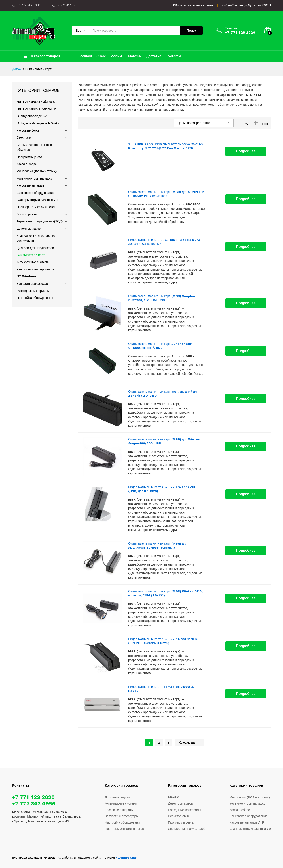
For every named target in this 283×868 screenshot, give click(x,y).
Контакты (173, 56)
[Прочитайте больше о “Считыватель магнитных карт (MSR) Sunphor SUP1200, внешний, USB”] (246, 303)
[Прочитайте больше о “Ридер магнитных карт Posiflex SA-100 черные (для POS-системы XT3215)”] (246, 646)
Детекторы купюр (180, 803)
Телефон (231, 28)
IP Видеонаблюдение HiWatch (39, 123)
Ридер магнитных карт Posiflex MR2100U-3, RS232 (161, 689)
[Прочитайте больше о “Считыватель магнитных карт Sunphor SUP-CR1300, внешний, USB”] (246, 351)
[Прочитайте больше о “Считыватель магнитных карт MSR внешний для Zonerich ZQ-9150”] (246, 399)
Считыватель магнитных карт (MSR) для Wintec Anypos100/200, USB (164, 441)
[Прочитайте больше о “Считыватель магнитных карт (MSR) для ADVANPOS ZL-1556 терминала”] (246, 551)
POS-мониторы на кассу (34, 178)
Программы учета (29, 157)
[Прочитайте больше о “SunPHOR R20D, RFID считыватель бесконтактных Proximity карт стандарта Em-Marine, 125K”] (246, 151)
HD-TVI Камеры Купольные (36, 109)
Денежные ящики (29, 229)
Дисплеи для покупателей (35, 248)
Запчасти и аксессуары (33, 284)
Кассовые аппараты (31, 185)
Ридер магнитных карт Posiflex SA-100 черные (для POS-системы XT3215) (163, 641)
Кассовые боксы (28, 130)
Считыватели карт (31, 255)
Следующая (189, 742)
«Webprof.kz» (127, 858)
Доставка (154, 56)
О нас (101, 56)
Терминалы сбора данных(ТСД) (40, 221)
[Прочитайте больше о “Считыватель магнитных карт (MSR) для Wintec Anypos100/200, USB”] (246, 446)
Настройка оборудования (35, 298)
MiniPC (174, 797)
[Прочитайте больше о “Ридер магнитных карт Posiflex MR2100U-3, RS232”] (246, 694)
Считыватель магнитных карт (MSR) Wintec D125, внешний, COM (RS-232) (165, 593)
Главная (85, 56)
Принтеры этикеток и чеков (36, 207)
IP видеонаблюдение (32, 116)
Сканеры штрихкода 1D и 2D (37, 200)
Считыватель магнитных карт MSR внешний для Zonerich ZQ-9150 (163, 394)
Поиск (191, 31)
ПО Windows (27, 276)
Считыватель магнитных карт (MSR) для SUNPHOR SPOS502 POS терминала (166, 194)
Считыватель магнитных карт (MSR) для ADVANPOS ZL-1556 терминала (158, 545)
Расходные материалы (33, 291)
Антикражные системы (33, 262)
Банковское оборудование (35, 193)
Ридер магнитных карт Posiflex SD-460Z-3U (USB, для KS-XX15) (162, 489)
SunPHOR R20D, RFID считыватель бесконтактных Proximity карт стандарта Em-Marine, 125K (166, 146)
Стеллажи (24, 138)
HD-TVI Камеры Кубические (37, 102)
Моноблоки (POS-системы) (37, 171)
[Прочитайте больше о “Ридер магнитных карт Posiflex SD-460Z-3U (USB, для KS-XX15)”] (246, 494)
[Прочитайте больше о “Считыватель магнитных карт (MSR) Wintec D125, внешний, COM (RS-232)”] (246, 598)
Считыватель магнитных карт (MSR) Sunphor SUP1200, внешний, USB (162, 298)
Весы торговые (27, 214)
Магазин (135, 56)
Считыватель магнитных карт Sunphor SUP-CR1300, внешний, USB (161, 346)
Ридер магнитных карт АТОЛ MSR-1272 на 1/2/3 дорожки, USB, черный (164, 242)
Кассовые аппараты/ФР (247, 822)
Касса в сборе (27, 164)
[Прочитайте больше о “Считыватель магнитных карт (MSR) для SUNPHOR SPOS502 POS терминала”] (246, 199)
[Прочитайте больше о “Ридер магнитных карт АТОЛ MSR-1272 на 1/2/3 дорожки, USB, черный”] (246, 247)
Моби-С (117, 56)
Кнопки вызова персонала (35, 269)
